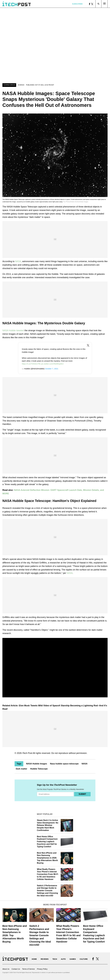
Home (34, 959)
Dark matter (22, 769)
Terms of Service (28, 969)
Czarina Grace (9, 85)
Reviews (45, 959)
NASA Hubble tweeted (13, 330)
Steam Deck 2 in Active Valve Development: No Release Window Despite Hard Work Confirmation (48, 825)
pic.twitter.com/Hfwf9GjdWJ (52, 364)
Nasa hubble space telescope (64, 764)
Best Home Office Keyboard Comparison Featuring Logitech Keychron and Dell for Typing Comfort (47, 842)
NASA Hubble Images (36, 764)
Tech (55, 959)
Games (73, 959)
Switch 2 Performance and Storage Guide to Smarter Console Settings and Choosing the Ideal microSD (47, 891)
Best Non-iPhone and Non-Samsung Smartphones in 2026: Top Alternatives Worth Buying (47, 858)
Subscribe (77, 4)
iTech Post (27, 753)
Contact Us (16, 969)
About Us (6, 969)
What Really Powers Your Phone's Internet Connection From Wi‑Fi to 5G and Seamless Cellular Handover (48, 874)
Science (21, 85)
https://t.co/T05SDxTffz (31, 364)
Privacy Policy (42, 969)
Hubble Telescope (39, 769)
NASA (18, 261)
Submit (82, 794)
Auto (63, 959)
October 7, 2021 (52, 369)
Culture (84, 959)
